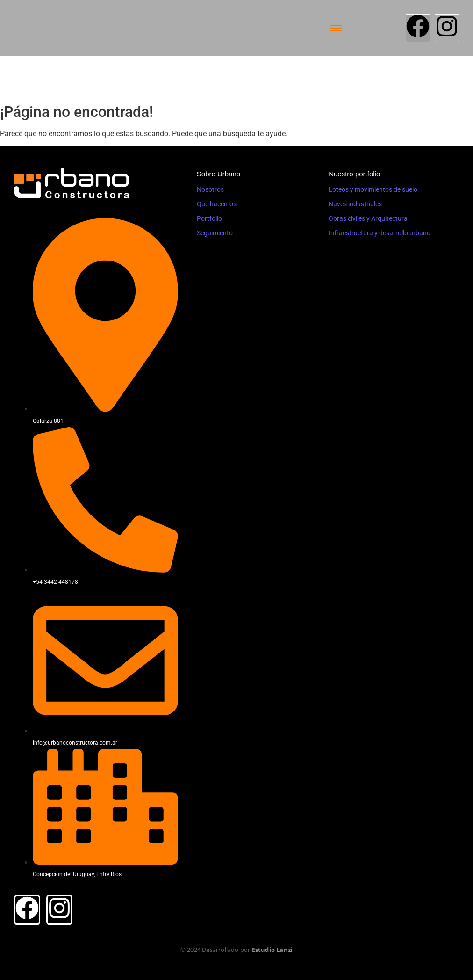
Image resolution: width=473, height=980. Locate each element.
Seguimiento (215, 233)
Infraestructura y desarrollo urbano (380, 233)
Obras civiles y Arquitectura (368, 218)
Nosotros (210, 189)
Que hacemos (217, 204)
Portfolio (209, 218)
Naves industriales (355, 204)
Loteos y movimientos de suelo (373, 189)
